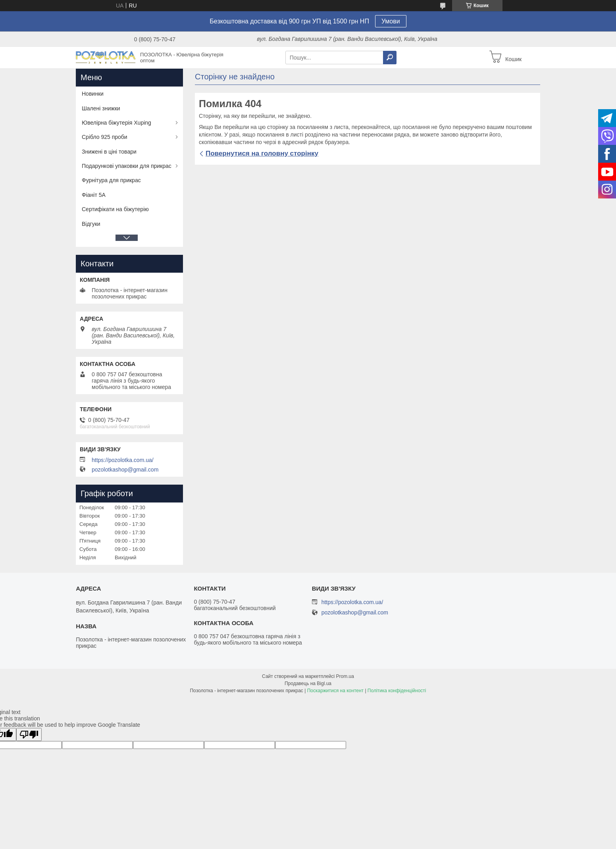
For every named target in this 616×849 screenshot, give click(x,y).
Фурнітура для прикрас (111, 180)
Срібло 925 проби (105, 137)
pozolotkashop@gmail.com (125, 470)
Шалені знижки (101, 108)
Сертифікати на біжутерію (115, 209)
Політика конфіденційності (397, 691)
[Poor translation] (29, 734)
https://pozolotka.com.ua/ (123, 460)
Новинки (93, 94)
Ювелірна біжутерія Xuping (116, 123)
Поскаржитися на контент (335, 691)
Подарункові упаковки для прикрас (127, 166)
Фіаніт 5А (94, 195)
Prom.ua (345, 676)
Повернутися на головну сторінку (262, 153)
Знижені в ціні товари (109, 152)
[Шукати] (390, 58)
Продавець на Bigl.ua (308, 683)
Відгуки (91, 224)
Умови (391, 21)
